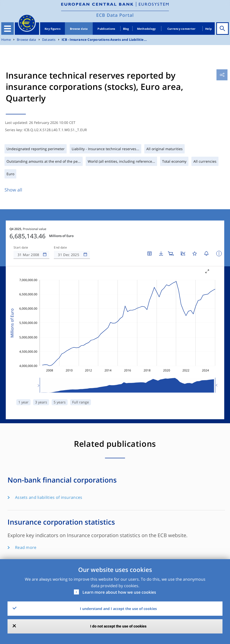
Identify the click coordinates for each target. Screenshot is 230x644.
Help (208, 29)
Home (6, 40)
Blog (126, 29)
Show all (13, 190)
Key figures (52, 29)
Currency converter (182, 29)
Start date (21, 233)
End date (60, 233)
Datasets (49, 40)
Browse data (79, 29)
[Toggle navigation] (8, 29)
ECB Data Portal (115, 15)
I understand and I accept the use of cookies (118, 609)
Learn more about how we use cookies (119, 592)
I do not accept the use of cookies (118, 626)
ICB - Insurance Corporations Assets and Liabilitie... (104, 40)
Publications (106, 29)
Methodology (146, 29)
